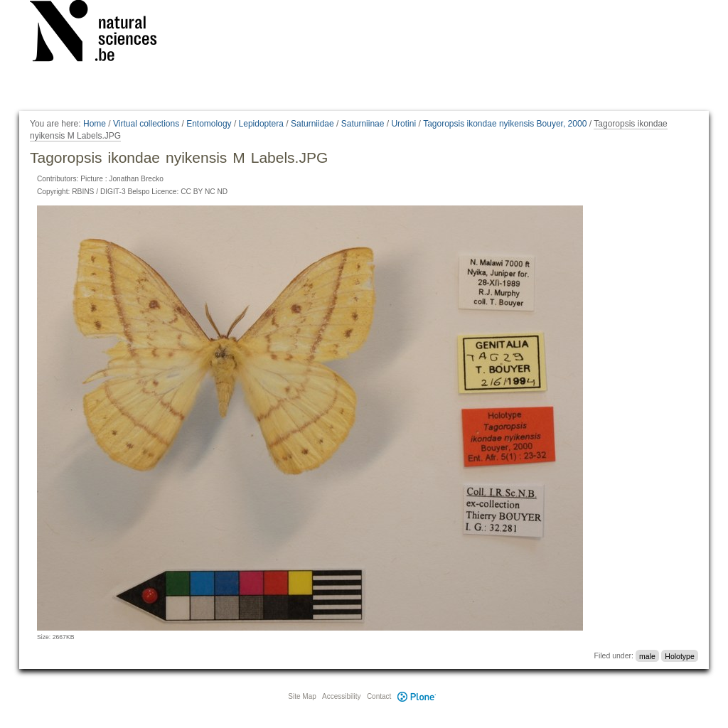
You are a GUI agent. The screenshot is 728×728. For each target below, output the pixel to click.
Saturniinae (363, 124)
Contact (379, 696)
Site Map (302, 696)
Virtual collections (146, 124)
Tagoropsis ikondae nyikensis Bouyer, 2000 (505, 124)
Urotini (403, 124)
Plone (417, 696)
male (647, 655)
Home (95, 124)
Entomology (209, 124)
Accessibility (341, 696)
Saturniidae (312, 124)
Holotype (679, 655)
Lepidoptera (261, 124)
